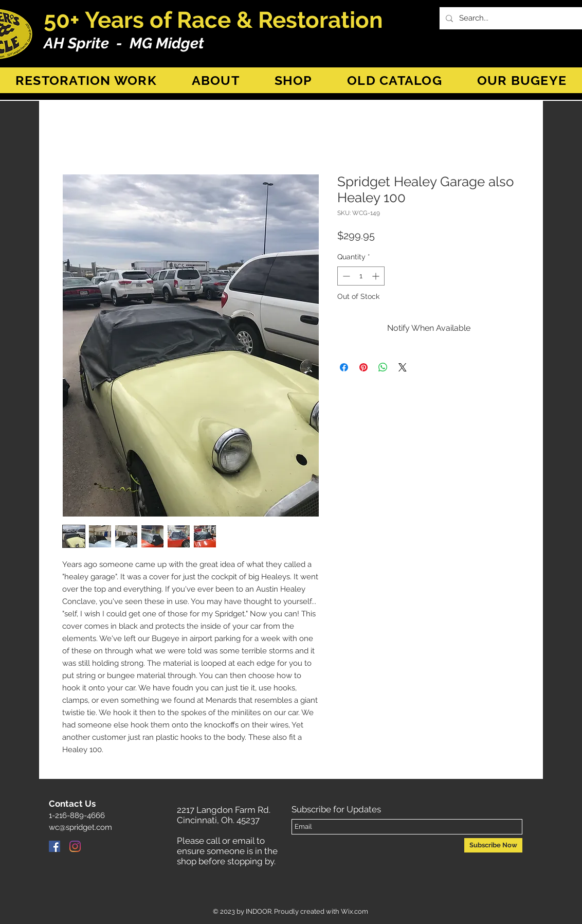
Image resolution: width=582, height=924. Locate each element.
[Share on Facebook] (344, 367)
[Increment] (377, 276)
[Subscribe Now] (493, 845)
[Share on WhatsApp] (383, 367)
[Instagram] (75, 846)
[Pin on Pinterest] (363, 367)
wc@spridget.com (80, 827)
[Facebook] (54, 846)
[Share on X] (403, 367)
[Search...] (516, 18)
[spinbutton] (361, 276)
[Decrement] (345, 276)
